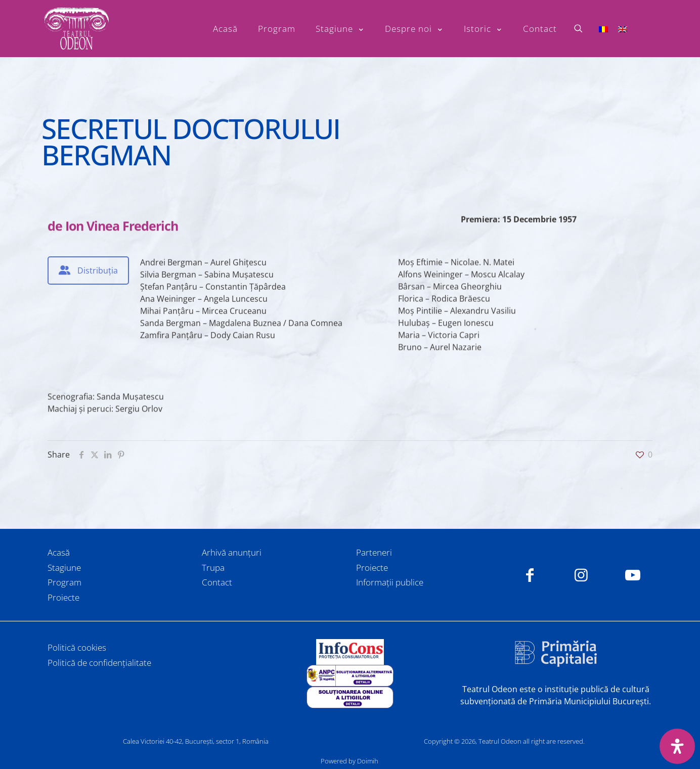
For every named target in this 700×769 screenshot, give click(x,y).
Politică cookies (77, 647)
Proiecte (63, 597)
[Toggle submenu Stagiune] (340, 29)
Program (64, 582)
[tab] (88, 270)
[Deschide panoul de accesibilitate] (677, 746)
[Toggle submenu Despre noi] (414, 29)
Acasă (59, 552)
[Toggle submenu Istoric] (483, 29)
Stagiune (64, 568)
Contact (217, 582)
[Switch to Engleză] (623, 29)
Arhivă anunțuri (232, 552)
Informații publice (390, 582)
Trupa (213, 568)
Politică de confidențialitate (99, 663)
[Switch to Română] (603, 29)
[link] (350, 652)
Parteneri (374, 552)
